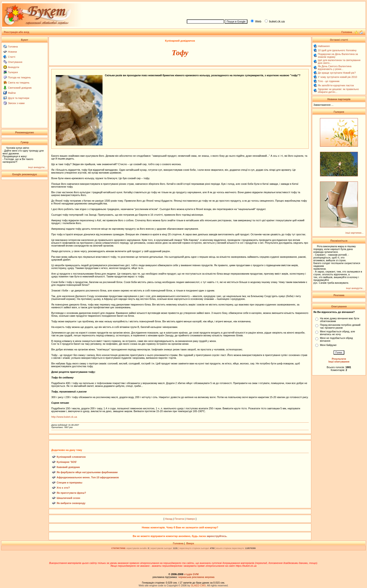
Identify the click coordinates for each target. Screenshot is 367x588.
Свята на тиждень (19, 83)
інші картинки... (354, 233)
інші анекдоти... (37, 167)
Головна (13, 47)
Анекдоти (14, 67)
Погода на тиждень (19, 77)
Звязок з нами (16, 103)
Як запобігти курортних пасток (336, 85)
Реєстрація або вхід (17, 32)
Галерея (13, 72)
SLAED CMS (198, 585)
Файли (12, 93)
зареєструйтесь (217, 536)
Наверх (191, 519)
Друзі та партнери (19, 98)
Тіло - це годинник (329, 81)
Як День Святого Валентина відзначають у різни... (335, 68)
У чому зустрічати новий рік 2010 (338, 77)
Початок (179, 519)
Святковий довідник (20, 88)
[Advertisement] (274, 10)
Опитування (15, 62)
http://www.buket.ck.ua (64, 417)
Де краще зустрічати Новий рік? (337, 73)
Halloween (324, 46)
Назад (169, 519)
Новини (12, 52)
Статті (12, 57)
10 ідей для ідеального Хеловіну (337, 50)
